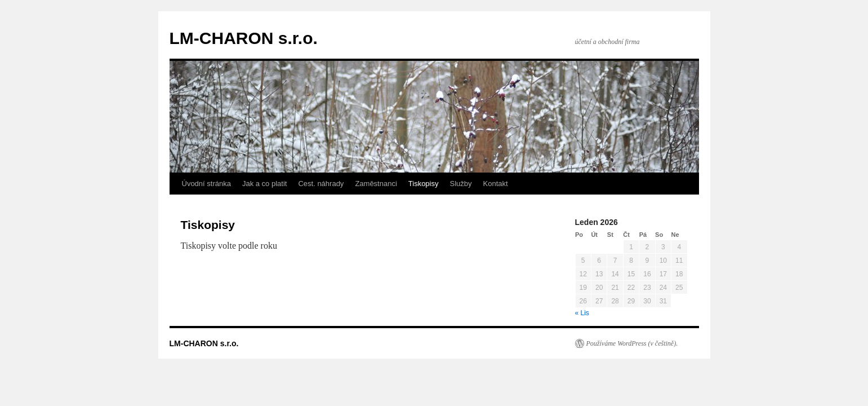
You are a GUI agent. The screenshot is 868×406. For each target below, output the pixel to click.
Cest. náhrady (321, 184)
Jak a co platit (265, 184)
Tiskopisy (424, 184)
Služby (461, 184)
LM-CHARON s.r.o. (244, 38)
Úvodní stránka (206, 184)
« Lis (582, 313)
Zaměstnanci (376, 184)
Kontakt (496, 184)
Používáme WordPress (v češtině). (632, 343)
